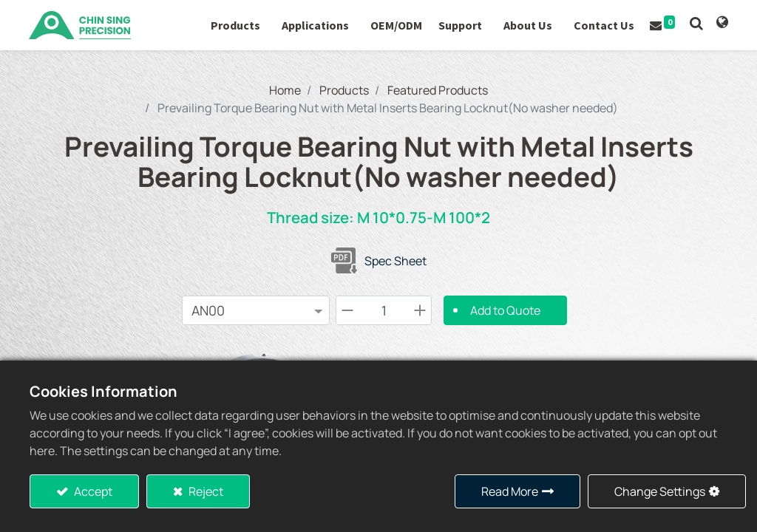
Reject (205, 491)
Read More (510, 491)
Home (285, 90)
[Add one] (420, 310)
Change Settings (660, 491)
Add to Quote (505, 310)
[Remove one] (347, 310)
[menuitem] (395, 25)
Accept (92, 491)
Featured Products (438, 90)
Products (344, 90)
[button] (696, 23)
